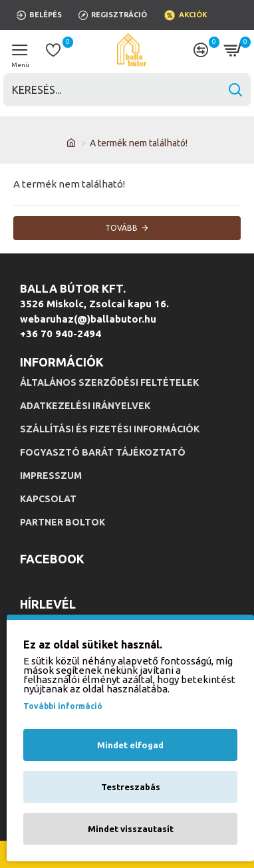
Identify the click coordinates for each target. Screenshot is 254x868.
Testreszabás (131, 787)
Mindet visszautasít (131, 829)
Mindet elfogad (130, 745)
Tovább (121, 228)
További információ (63, 706)
